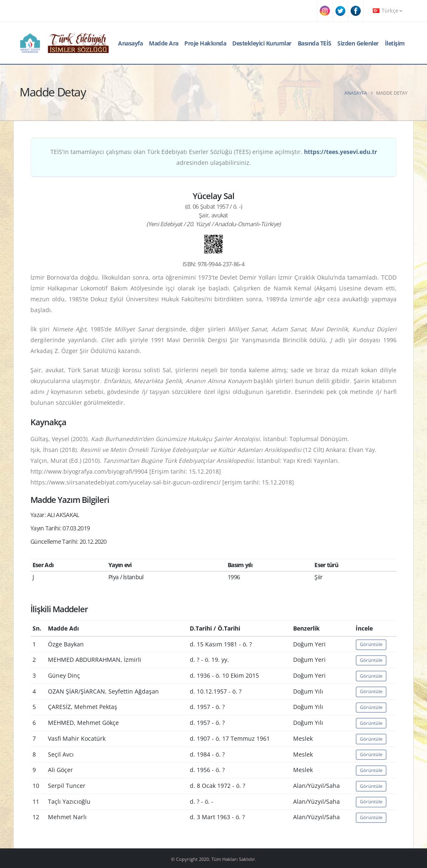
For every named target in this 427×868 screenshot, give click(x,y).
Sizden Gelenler (358, 43)
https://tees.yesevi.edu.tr (340, 152)
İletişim (395, 43)
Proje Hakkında (205, 43)
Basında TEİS (315, 43)
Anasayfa (130, 43)
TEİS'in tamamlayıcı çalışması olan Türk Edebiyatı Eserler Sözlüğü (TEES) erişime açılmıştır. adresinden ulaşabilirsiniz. (214, 157)
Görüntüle (371, 644)
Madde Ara (164, 43)
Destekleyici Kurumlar (262, 43)
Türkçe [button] (387, 11)
